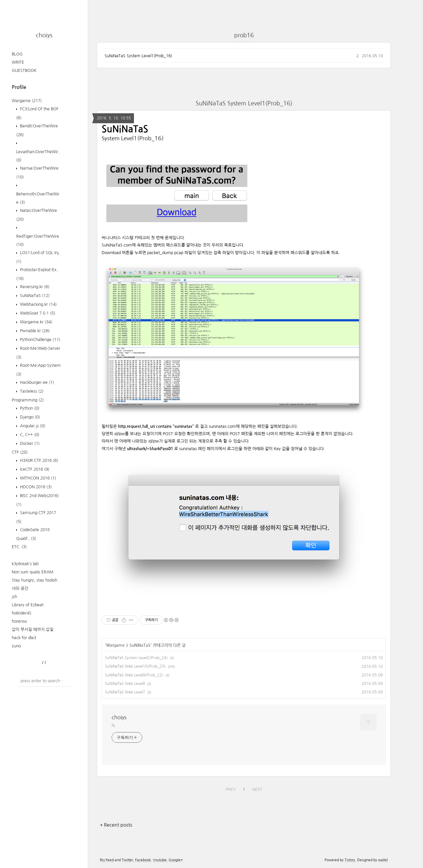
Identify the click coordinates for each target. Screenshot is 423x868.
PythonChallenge (40, 340)
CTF (20, 452)
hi (113, 725)
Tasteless (31, 391)
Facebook (143, 860)
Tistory (350, 860)
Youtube (160, 860)
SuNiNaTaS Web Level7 (125, 692)
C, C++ (29, 435)
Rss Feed (107, 860)
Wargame (27, 101)
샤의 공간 (20, 588)
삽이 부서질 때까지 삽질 (33, 629)
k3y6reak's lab (25, 564)
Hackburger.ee (36, 382)
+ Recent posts (116, 825)
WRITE (18, 62)
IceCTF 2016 (34, 469)
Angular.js (32, 426)
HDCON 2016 (35, 487)
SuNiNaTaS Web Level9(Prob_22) (134, 675)
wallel (383, 860)
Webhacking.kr (38, 304)
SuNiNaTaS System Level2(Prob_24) (136, 658)
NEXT (257, 789)
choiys (44, 35)
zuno (16, 646)
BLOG (17, 54)
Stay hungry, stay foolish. (35, 580)
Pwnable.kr (34, 331)
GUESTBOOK (24, 70)
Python (29, 408)
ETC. (19, 547)
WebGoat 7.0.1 (37, 313)
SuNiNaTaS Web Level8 (125, 684)
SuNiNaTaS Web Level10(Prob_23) (135, 666)
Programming (28, 400)
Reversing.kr (34, 287)
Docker (29, 443)
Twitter (127, 860)
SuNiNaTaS (34, 295)
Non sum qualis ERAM (33, 572)
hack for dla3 (24, 638)
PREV (231, 789)
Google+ (176, 860)
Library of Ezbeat (28, 605)
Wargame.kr (36, 322)
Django (29, 417)
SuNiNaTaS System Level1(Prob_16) (138, 56)
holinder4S (22, 613)
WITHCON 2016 (37, 478)
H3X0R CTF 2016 (38, 460)
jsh (14, 597)
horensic (20, 621)
